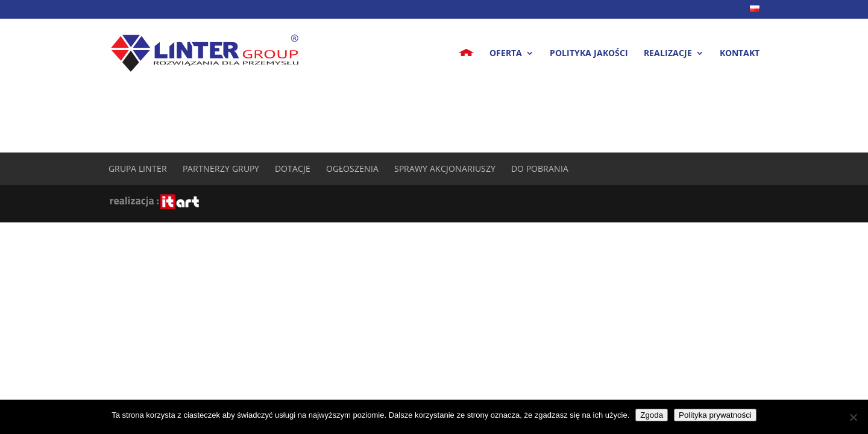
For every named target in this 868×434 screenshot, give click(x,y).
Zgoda (652, 415)
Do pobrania (540, 168)
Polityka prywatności (715, 415)
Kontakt (740, 54)
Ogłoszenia (352, 168)
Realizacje (668, 54)
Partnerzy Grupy (221, 168)
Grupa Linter (138, 168)
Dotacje (293, 168)
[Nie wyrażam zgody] (853, 417)
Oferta (506, 54)
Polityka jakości (589, 54)
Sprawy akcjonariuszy (445, 168)
